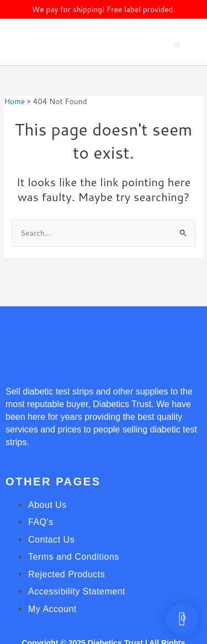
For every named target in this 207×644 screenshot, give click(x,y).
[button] (177, 45)
